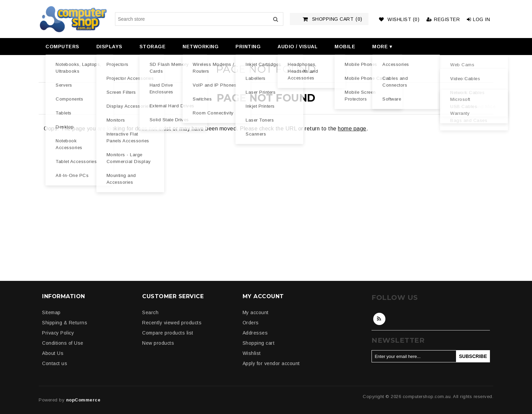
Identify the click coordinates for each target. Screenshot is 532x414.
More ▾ (382, 47)
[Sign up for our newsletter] (414, 356)
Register (443, 19)
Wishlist (252, 353)
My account (256, 312)
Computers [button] (62, 47)
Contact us (55, 363)
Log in (479, 19)
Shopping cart (259, 343)
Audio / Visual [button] (298, 47)
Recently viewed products (172, 323)
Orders (251, 323)
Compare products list (168, 333)
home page (352, 129)
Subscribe (473, 356)
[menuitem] (62, 47)
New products (158, 343)
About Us (53, 353)
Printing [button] (248, 47)
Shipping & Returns (65, 323)
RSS (379, 319)
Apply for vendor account (271, 363)
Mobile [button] (345, 47)
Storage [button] (153, 47)
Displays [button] (109, 47)
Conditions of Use (63, 343)
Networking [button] (201, 47)
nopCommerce (83, 400)
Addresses (255, 333)
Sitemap (51, 312)
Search (275, 19)
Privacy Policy (58, 333)
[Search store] (199, 19)
